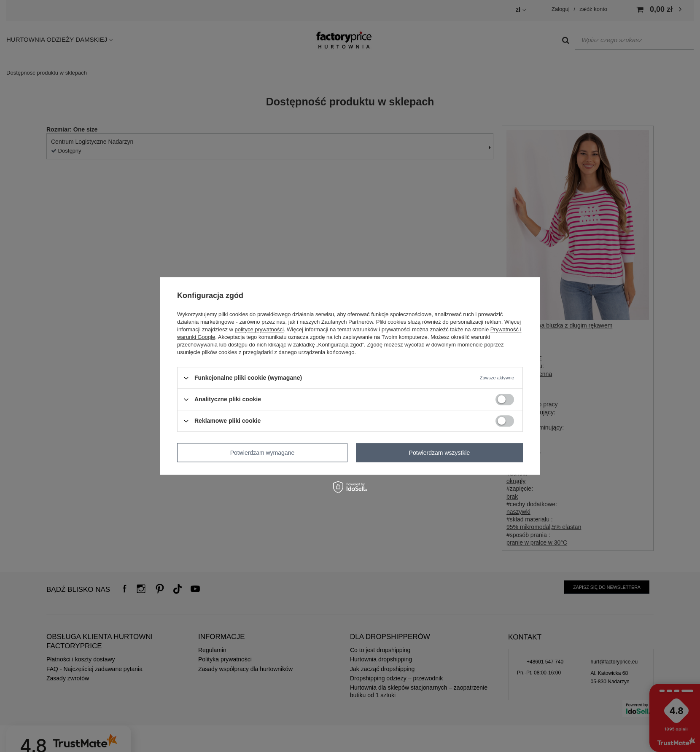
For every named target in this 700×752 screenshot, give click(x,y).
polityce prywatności (259, 329)
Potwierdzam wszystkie (440, 453)
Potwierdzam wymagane (262, 453)
